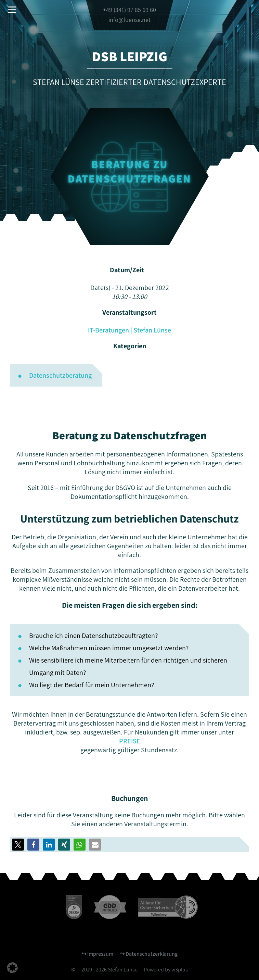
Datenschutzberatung (60, 375)
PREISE (130, 741)
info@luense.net (129, 20)
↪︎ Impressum (98, 954)
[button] (33, 845)
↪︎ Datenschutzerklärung (149, 954)
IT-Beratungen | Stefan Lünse (129, 330)
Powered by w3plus (166, 970)
